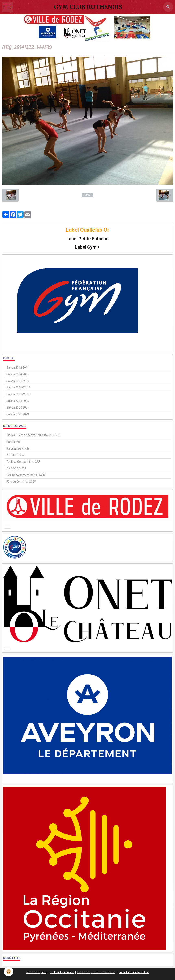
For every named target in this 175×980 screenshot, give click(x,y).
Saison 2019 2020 (18, 401)
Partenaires (14, 442)
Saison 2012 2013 (18, 368)
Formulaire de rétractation (134, 972)
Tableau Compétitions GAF (23, 462)
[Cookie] (9, 972)
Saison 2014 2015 (18, 374)
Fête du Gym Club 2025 (21, 482)
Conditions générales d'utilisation (96, 972)
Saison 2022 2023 (18, 414)
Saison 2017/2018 (18, 394)
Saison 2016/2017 (18, 387)
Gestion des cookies (62, 972)
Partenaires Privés (18, 448)
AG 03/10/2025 (16, 455)
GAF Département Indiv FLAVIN (26, 475)
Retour (87, 195)
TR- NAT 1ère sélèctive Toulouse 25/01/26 (33, 435)
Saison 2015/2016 (18, 381)
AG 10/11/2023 (16, 468)
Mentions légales (36, 972)
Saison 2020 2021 (18, 408)
